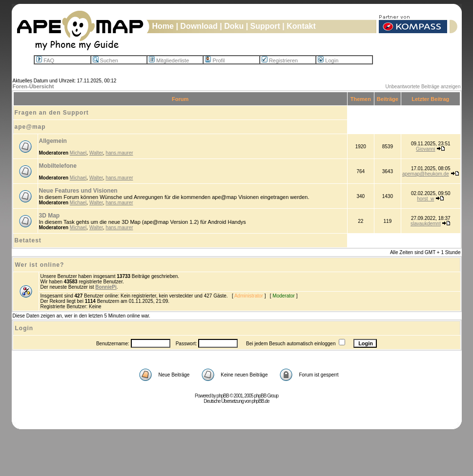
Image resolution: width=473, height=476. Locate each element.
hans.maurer (119, 153)
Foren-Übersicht (33, 86)
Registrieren (280, 60)
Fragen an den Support (52, 113)
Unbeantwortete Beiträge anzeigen (423, 87)
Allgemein (53, 141)
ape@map (30, 127)
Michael (78, 153)
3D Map (50, 216)
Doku (234, 26)
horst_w (425, 199)
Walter (96, 153)
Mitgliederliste (169, 60)
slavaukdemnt (426, 224)
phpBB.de (261, 401)
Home (163, 26)
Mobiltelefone (58, 166)
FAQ (45, 60)
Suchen (105, 60)
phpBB (223, 396)
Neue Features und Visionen (78, 191)
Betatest (28, 240)
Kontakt (301, 26)
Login (328, 60)
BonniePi (106, 287)
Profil (215, 60)
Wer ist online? (40, 265)
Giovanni (425, 149)
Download (199, 26)
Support (265, 26)
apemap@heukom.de (426, 174)
